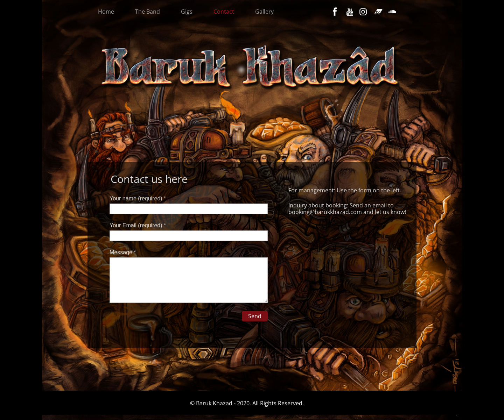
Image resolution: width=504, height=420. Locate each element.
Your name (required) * (138, 198)
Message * (123, 252)
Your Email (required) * (138, 225)
